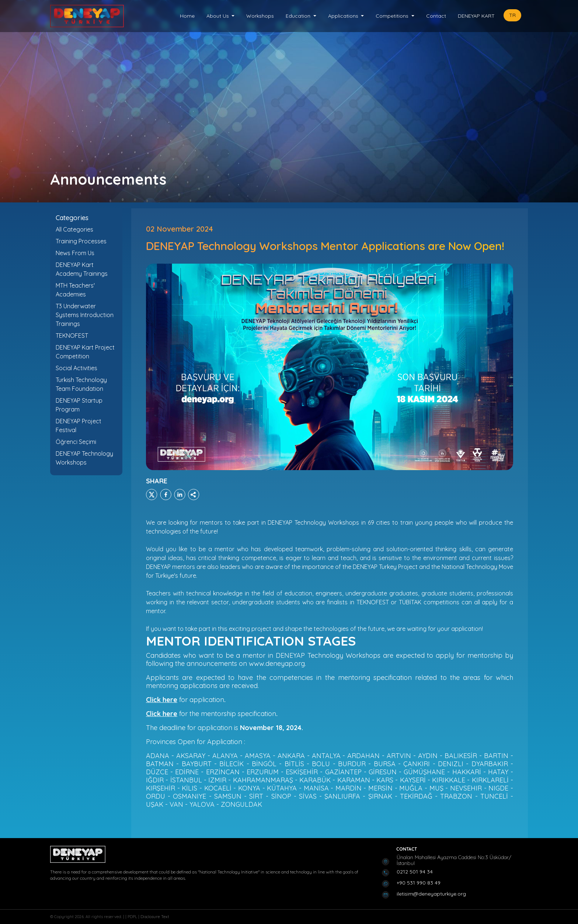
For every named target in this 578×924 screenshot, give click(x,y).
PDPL (133, 917)
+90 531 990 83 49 (419, 883)
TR (512, 15)
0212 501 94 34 (415, 872)
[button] (221, 16)
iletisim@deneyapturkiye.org (431, 894)
